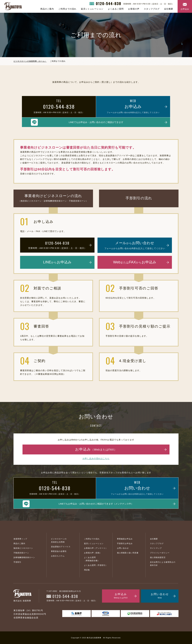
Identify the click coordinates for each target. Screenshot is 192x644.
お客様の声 (134, 9)
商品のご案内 (47, 9)
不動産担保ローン (21, 553)
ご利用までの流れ (67, 9)
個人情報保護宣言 (158, 557)
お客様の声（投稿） (93, 553)
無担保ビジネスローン (23, 548)
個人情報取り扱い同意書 (128, 553)
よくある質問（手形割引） (96, 565)
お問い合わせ (123, 548)
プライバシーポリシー (160, 553)
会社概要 (169, 9)
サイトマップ (156, 548)
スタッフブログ (152, 9)
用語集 (87, 570)
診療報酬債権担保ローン (24, 557)
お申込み (185, 9)
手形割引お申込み (125, 544)
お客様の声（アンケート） (96, 548)
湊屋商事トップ (20, 539)
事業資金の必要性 (59, 551)
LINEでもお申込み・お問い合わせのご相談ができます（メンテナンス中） (96, 504)
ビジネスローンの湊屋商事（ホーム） (30, 61)
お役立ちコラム (58, 556)
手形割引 (17, 562)
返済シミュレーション (92, 9)
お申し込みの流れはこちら (96, 458)
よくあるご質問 (116, 9)
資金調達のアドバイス (61, 547)
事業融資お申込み (125, 539)
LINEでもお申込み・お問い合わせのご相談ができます (96, 122)
